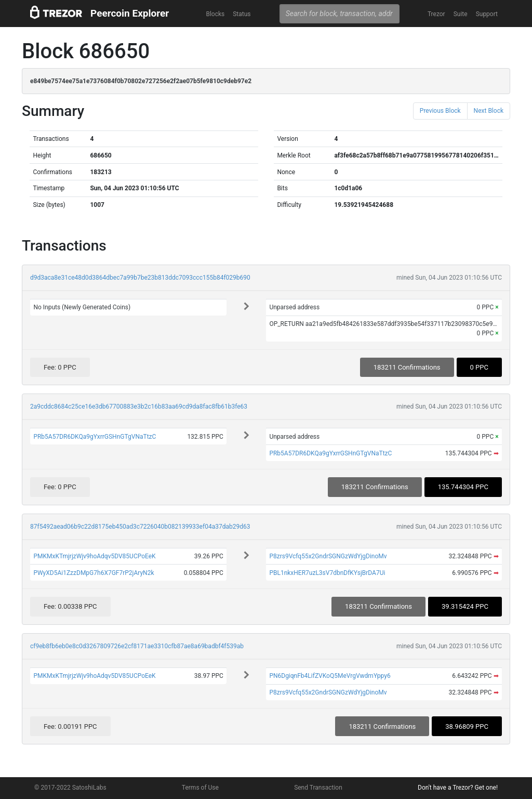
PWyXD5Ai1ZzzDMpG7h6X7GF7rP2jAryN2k (94, 573)
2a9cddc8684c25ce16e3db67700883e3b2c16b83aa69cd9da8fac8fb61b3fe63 (139, 407)
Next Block (489, 111)
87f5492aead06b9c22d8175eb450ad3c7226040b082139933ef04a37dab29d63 (140, 527)
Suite (461, 14)
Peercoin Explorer (130, 13)
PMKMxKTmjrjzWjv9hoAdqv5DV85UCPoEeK (94, 556)
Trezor (436, 14)
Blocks (215, 14)
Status (242, 14)
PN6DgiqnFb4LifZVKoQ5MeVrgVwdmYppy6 (330, 676)
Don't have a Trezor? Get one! (458, 788)
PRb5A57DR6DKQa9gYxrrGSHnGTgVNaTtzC (95, 437)
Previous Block (440, 111)
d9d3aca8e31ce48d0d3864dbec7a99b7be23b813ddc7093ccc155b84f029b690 (140, 278)
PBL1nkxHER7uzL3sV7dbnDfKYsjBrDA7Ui (327, 573)
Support (487, 14)
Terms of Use (200, 788)
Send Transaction (318, 788)
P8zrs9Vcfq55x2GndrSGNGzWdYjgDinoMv (328, 556)
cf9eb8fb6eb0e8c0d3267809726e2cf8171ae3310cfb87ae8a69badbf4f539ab (137, 646)
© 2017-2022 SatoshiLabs (70, 788)
